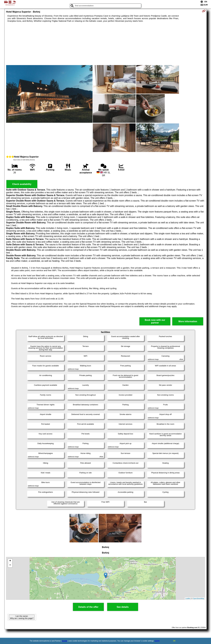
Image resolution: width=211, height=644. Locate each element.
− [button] (10, 565)
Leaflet (188, 598)
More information (188, 321)
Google (65, 641)
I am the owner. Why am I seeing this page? (22, 617)
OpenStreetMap (199, 598)
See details (123, 607)
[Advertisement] (105, 44)
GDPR (157, 641)
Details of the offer (88, 607)
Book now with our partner (155, 321)
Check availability (22, 184)
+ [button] (10, 561)
